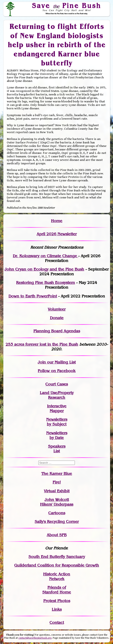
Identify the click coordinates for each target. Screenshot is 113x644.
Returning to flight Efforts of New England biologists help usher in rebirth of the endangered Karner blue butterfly (57, 45)
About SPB (57, 535)
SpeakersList (57, 449)
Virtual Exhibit (57, 491)
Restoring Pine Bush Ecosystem (45, 283)
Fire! (57, 482)
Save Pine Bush (67, 6)
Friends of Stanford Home (57, 590)
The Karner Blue (57, 474)
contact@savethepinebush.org (35, 638)
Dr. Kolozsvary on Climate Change (45, 256)
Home (57, 221)
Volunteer (57, 309)
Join (42, 362)
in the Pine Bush (54, 344)
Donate (57, 318)
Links (57, 609)
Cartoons (57, 513)
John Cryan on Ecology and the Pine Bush (44, 269)
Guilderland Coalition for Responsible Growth (57, 565)
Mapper (57, 411)
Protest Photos (57, 601)
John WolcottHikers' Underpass (57, 502)
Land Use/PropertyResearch (57, 395)
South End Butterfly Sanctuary (57, 557)
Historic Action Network (57, 577)
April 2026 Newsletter (57, 234)
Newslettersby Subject (57, 422)
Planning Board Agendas (57, 331)
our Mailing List (61, 362)
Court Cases (57, 384)
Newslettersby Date (57, 435)
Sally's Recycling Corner (57, 522)
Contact (57, 623)
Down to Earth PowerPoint (33, 296)
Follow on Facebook (57, 371)
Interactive (57, 406)
